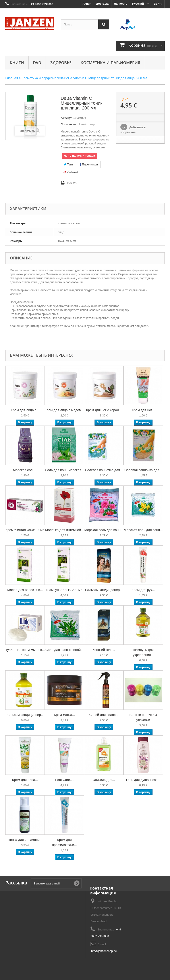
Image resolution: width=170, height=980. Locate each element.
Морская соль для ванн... (104, 530)
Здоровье (61, 63)
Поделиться (89, 164)
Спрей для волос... (104, 715)
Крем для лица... (25, 780)
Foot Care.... (64, 780)
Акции (87, 4)
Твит (68, 164)
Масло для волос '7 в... (25, 590)
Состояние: (69, 124)
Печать (72, 183)
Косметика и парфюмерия (110, 63)
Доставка (103, 4)
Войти (158, 4)
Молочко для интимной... (64, 530)
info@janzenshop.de (104, 951)
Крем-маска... (65, 715)
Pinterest (71, 172)
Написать (121, 4)
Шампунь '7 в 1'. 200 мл (64, 590)
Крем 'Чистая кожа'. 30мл (25, 530)
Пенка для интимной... (25, 840)
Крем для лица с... (25, 410)
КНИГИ (17, 63)
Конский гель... (104, 650)
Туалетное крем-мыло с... (25, 650)
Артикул (67, 118)
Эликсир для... (104, 780)
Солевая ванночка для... (104, 470)
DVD (37, 63)
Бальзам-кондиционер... (104, 590)
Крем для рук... (143, 590)
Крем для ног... (143, 410)
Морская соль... (25, 470)
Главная (12, 78)
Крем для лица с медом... (64, 410)
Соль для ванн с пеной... (64, 650)
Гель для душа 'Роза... (143, 780)
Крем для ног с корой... (104, 410)
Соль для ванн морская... (65, 470)
